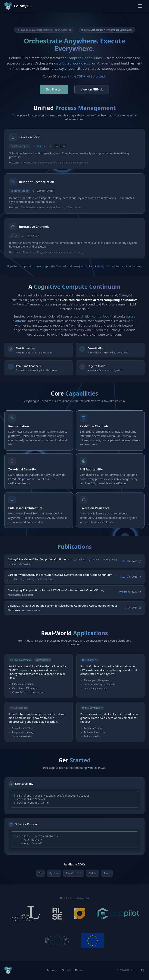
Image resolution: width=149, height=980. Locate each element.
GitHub (66, 970)
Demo (79, 970)
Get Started (54, 89)
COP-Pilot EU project (91, 76)
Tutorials (52, 970)
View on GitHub (92, 89)
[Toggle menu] (140, 6)
